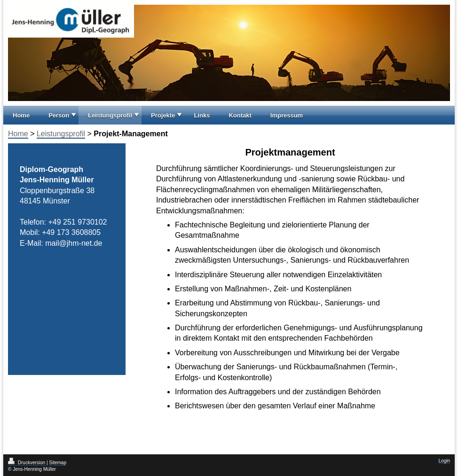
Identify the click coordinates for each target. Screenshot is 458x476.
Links (202, 115)
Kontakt (240, 115)
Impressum (287, 115)
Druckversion (27, 463)
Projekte (163, 115)
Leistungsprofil (110, 115)
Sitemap (58, 463)
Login (444, 461)
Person (59, 115)
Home (21, 115)
